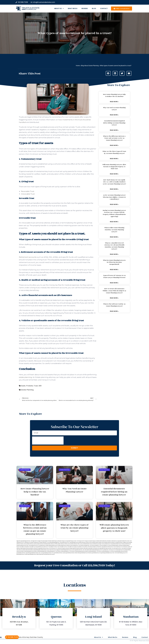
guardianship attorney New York (36, 553)
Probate (30, 386)
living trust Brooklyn (58, 541)
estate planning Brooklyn (42, 551)
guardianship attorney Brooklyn (121, 551)
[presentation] (48, 441)
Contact (104, 8)
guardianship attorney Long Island (23, 553)
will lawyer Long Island (38, 548)
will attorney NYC (119, 547)
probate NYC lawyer (99, 545)
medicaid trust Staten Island (39, 542)
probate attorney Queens (31, 544)
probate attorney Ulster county (76, 544)
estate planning (25, 377)
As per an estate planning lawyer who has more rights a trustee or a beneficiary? (114, 197)
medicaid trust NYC (20, 542)
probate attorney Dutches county (85, 542)
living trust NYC (82, 541)
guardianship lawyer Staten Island (35, 554)
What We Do (73, 8)
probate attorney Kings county (98, 542)
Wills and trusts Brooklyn (88, 548)
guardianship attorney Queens (60, 553)
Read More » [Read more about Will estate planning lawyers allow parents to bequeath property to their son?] (114, 174)
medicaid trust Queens (29, 542)
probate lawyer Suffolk (56, 545)
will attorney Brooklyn (92, 547)
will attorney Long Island (101, 547)
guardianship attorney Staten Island (73, 553)
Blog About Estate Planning (90, 66)
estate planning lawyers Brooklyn (31, 551)
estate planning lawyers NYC (97, 550)
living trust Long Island (66, 541)
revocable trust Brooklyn (24, 547)
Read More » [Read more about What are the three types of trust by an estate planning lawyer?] (114, 159)
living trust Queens (89, 541)
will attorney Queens (126, 547)
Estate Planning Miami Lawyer (66, 550)
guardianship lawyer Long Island (98, 553)
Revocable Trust (28, 191)
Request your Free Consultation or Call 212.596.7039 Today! (74, 565)
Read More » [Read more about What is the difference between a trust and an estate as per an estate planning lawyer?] (114, 145)
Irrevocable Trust (28, 194)
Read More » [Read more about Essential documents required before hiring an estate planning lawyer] (114, 130)
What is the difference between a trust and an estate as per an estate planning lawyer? (114, 138)
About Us (59, 8)
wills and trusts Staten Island (22, 550)
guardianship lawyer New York (110, 553)
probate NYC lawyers (107, 545)
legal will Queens (42, 541)
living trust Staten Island (97, 541)
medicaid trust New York (127, 541)
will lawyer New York (47, 548)
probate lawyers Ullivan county (66, 545)
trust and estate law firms (119, 550)
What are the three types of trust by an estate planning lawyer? (114, 152)
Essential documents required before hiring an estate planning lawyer (114, 123)
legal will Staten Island (49, 541)
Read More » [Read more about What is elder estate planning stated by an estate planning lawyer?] (114, 237)
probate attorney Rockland (42, 544)
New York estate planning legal (51, 542)
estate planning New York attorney (54, 551)
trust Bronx (85, 547)
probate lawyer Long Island (110, 544)
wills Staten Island (88, 550)
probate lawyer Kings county (98, 544)
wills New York (81, 550)
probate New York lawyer (89, 545)
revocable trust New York (54, 547)
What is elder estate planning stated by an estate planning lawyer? (114, 230)
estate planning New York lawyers (108, 551)
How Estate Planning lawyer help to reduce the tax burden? (114, 95)
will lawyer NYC (54, 548)
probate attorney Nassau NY (110, 542)
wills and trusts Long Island (98, 548)
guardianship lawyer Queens (22, 554)
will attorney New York (110, 547)
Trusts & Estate (31, 8)
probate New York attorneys (78, 545)
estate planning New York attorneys (68, 551)
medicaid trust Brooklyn (106, 541)
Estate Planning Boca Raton (38, 550)
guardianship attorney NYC (48, 553)
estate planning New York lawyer (95, 551)
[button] (108, 73)
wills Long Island (75, 550)
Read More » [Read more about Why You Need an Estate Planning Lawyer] (114, 115)
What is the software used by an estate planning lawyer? (114, 305)
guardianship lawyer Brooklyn (86, 553)
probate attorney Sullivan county (64, 544)
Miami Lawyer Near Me (48, 550)
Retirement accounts (28, 257)
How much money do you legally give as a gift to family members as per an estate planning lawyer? (114, 182)
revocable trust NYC (63, 547)
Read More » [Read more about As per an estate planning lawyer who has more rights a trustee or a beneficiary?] (114, 204)
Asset (23, 386)
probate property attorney (117, 545)
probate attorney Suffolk (52, 544)
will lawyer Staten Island (70, 548)
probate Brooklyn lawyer (88, 544)
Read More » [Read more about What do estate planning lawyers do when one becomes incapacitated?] (114, 270)
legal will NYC (35, 541)
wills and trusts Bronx (79, 548)
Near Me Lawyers (51, 554)
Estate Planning (27, 390)
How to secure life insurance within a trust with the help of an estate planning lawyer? (114, 291)
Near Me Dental (45, 554)
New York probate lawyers (63, 542)
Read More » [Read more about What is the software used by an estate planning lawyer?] (114, 311)
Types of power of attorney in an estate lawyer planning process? (114, 277)
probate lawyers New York (25, 545)
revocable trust (80, 547)
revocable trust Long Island (35, 547)
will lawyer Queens (61, 548)
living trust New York (74, 541)
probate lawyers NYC (35, 545)
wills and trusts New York (109, 548)
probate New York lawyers (109, 550)
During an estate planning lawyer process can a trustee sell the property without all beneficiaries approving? (114, 213)
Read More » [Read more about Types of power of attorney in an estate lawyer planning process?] (114, 283)
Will (40, 386)
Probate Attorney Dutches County (29, 637)
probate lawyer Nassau (120, 544)
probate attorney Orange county (122, 542)
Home (78, 66)
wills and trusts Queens (126, 548)
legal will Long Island (21, 541)
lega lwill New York (29, 541)
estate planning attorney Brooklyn (82, 551)
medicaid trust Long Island (116, 541)
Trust (36, 386)
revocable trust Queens (72, 547)
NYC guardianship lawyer (73, 542)
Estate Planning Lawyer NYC (122, 553)
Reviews (85, 8)
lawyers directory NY (44, 547)
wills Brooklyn (30, 550)
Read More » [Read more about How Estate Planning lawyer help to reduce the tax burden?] (114, 102)
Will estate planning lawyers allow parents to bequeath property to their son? (114, 167)
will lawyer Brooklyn (29, 548)
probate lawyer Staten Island (45, 545)
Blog (94, 8)
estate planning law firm (29, 9)
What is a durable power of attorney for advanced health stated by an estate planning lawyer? (114, 246)
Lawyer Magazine (57, 550)
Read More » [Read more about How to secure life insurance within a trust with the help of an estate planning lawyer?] (114, 298)
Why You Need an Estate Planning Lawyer (114, 109)
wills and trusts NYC (118, 548)
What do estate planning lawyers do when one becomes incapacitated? (114, 262)
